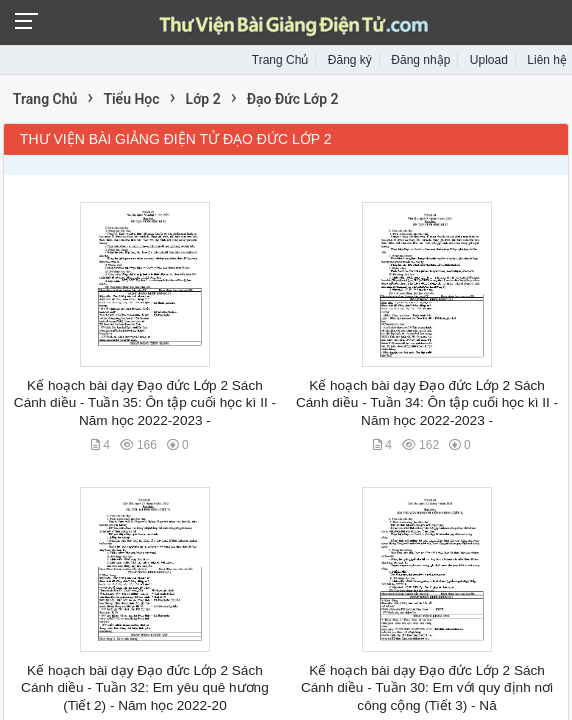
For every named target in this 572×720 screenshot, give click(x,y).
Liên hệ (547, 60)
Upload (489, 60)
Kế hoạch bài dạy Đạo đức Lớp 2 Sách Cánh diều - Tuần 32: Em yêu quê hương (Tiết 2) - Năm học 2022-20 (145, 688)
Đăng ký (350, 60)
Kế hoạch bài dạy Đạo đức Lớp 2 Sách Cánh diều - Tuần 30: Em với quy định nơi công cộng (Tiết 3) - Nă (427, 688)
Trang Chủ (280, 60)
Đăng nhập (420, 60)
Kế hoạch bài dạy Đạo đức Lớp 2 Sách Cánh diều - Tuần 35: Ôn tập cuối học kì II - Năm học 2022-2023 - (145, 403)
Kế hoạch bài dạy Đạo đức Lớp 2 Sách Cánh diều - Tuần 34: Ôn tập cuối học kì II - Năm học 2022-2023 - (427, 403)
